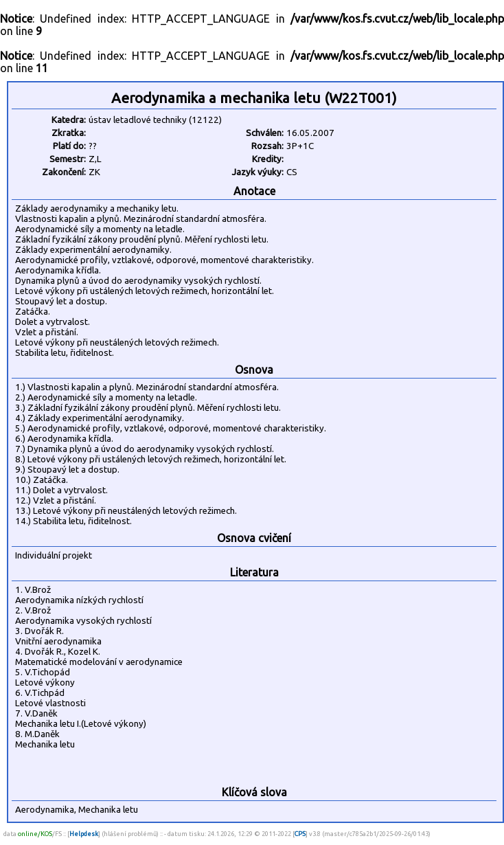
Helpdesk (84, 834)
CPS (300, 834)
